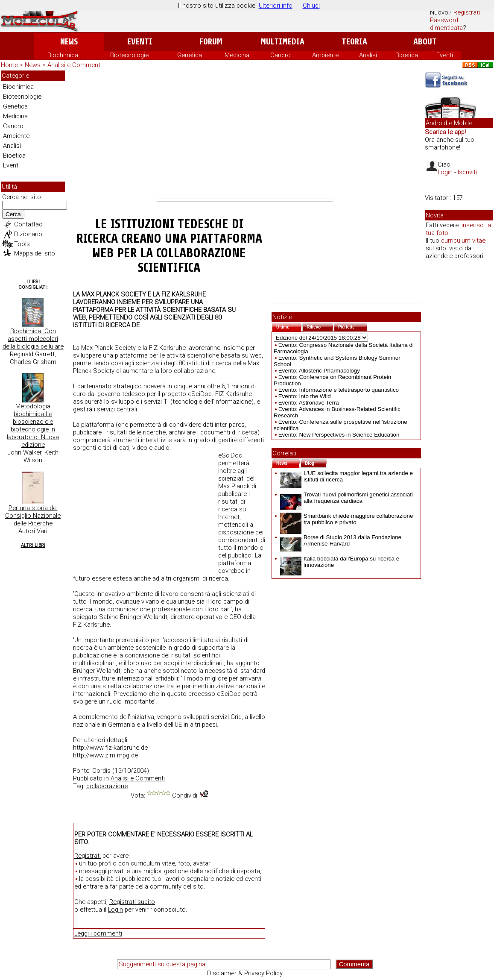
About (425, 42)
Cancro (281, 55)
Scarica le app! (445, 132)
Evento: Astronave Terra (309, 403)
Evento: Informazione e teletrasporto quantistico (339, 390)
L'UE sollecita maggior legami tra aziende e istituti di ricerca (346, 476)
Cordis (101, 771)
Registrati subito (132, 902)
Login (115, 910)
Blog (316, 462)
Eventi (140, 42)
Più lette (353, 326)
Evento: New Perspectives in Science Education (339, 435)
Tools (22, 244)
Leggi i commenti (98, 933)
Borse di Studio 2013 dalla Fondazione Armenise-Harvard (341, 540)
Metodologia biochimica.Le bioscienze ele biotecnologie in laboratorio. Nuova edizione (33, 425)
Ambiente (325, 55)
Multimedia (282, 42)
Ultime (289, 326)
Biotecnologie (129, 55)
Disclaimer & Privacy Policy (245, 973)
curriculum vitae (463, 241)
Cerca (13, 214)
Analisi (368, 55)
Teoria (354, 42)
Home (9, 65)
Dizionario (28, 234)
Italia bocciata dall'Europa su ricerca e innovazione (340, 562)
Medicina (237, 55)
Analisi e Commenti (75, 65)
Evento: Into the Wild (305, 396)
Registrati (467, 12)
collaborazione (107, 786)
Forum (211, 42)
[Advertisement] (245, 135)
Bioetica (407, 55)
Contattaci (29, 224)
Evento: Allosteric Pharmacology (319, 371)
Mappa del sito (35, 253)
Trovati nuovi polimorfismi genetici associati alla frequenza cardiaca (346, 498)
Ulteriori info (276, 6)
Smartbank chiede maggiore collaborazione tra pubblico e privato (346, 519)
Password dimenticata (446, 24)
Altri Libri (33, 545)
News (69, 42)
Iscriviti (467, 172)
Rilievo (320, 326)
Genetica (190, 55)
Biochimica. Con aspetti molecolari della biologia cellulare (33, 339)
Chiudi (311, 6)
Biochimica (63, 55)
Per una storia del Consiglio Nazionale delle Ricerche (33, 516)
